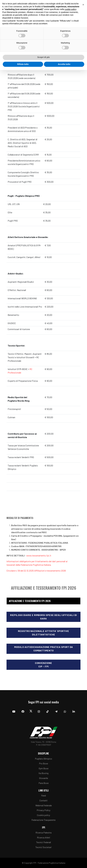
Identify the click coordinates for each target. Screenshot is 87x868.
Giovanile (44, 778)
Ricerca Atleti (44, 837)
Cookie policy (43, 815)
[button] (83, 5)
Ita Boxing (43, 773)
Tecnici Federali (44, 842)
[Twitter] (31, 712)
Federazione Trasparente (43, 820)
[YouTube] (14, 711)
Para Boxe (44, 783)
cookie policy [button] (70, 9)
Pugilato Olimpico (43, 759)
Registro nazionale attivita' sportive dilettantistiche (43, 633)
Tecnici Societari (43, 847)
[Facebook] (23, 711)
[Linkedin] (74, 711)
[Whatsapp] (65, 711)
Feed (43, 795)
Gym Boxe (44, 768)
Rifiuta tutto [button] (23, 64)
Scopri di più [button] (44, 57)
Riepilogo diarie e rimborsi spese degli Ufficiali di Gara (43, 617)
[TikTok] (48, 711)
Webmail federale (44, 805)
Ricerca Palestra (43, 832)
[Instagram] (39, 711)
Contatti (43, 800)
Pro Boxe (43, 763)
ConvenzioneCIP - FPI (43, 665)
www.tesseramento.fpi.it (39, 555)
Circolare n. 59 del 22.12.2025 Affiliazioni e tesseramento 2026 (36, 571)
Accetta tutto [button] (64, 64)
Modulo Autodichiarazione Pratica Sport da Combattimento (44, 649)
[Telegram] (56, 711)
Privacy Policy (43, 810)
